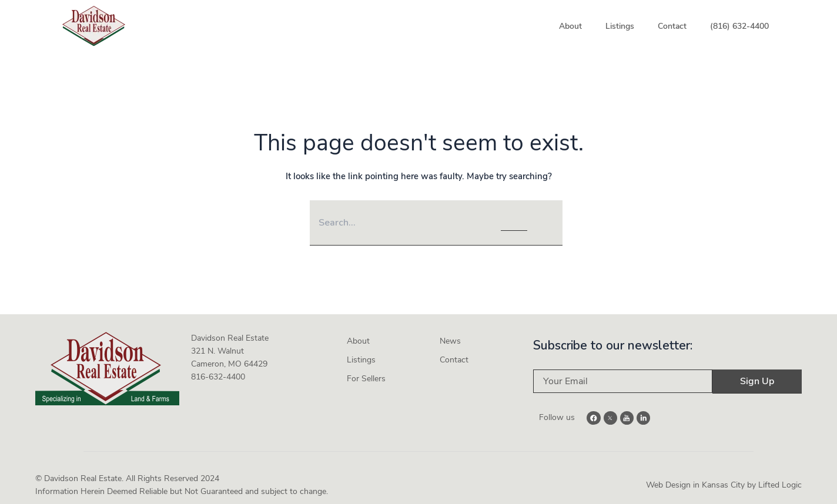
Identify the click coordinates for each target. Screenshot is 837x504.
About (570, 26)
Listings (620, 26)
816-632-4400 (218, 374)
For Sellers (366, 376)
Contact (672, 26)
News (450, 338)
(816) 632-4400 (739, 26)
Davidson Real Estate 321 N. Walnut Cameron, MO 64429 (230, 348)
